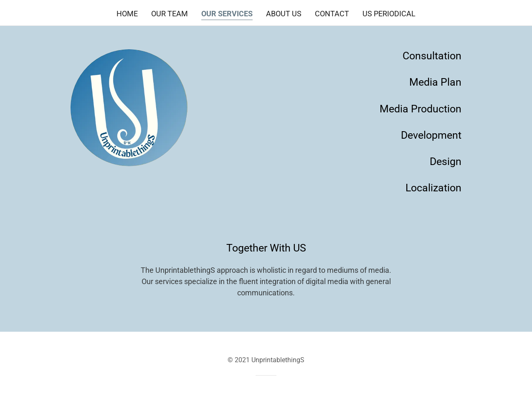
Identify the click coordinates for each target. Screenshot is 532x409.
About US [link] (284, 14)
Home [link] (127, 14)
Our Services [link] (227, 14)
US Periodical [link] (389, 14)
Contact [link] (332, 14)
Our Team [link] (170, 14)
